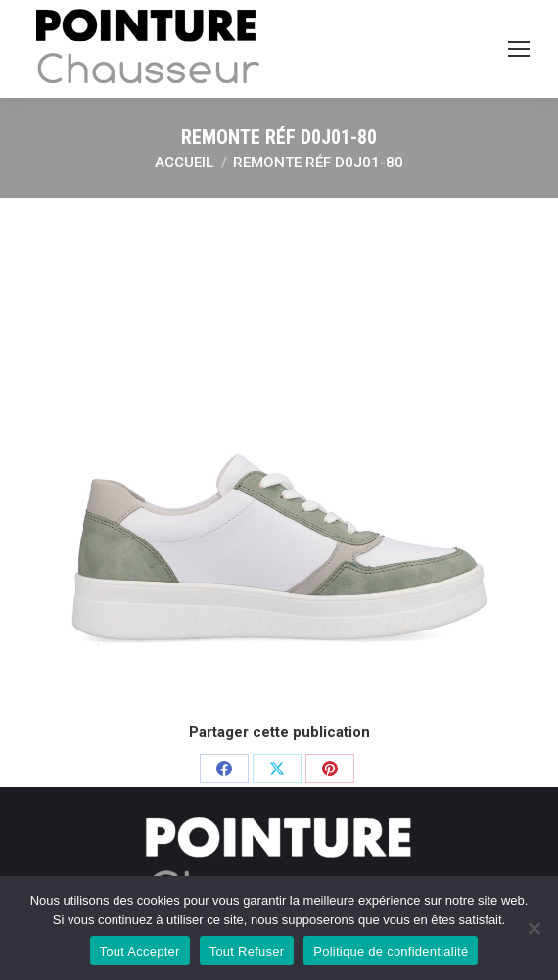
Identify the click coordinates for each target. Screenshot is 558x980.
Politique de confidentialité (391, 951)
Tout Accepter (140, 951)
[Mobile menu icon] (519, 49)
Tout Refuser (247, 951)
